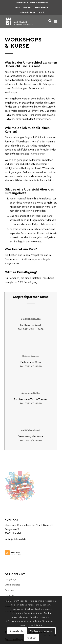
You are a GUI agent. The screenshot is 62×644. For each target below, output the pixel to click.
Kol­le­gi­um (10, 595)
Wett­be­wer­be (42, 7)
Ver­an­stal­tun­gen (23, 7)
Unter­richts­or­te (12, 585)
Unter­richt (21, 2)
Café (41, 12)
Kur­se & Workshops (39, 2)
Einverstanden (17, 631)
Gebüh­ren (10, 590)
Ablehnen (31, 638)
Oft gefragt (10, 579)
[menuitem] (21, 2)
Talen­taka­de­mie (28, 12)
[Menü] (56, 21)
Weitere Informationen (42, 631)
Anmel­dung (37, 157)
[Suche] (48, 21)
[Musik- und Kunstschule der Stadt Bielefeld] (26, 21)
